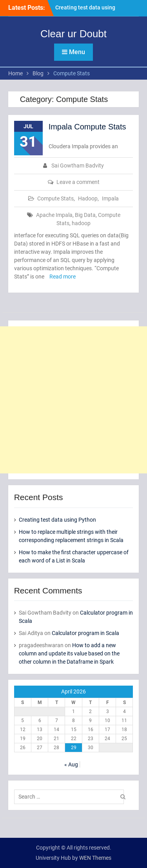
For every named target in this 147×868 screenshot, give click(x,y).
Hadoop (88, 198)
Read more (63, 277)
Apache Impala (54, 215)
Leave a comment (78, 182)
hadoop (81, 223)
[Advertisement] (73, 400)
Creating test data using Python (57, 520)
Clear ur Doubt (73, 34)
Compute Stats (55, 198)
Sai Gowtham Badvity (78, 166)
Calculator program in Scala (85, 633)
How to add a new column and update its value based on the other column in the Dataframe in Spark (69, 653)
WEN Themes (95, 858)
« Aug (71, 764)
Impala (110, 198)
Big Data (85, 215)
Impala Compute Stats (87, 127)
